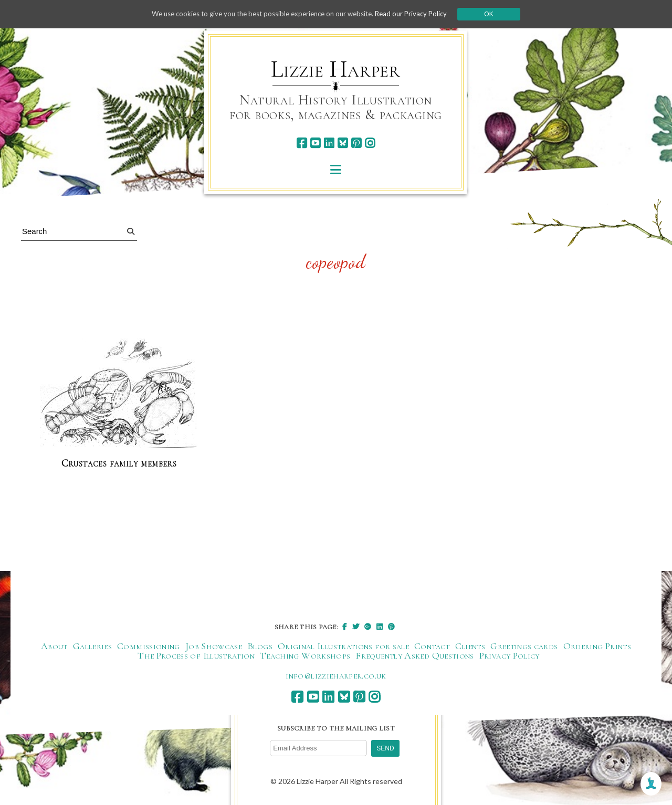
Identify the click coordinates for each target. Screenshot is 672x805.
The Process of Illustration (196, 656)
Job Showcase (214, 647)
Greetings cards (524, 647)
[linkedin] (329, 143)
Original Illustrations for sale (343, 647)
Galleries (92, 647)
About (54, 647)
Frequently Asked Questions (414, 656)
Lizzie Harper (336, 69)
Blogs (260, 647)
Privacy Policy (510, 656)
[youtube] (315, 143)
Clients (470, 647)
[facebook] (302, 143)
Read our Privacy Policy (420, 14)
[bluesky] (343, 143)
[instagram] (370, 143)
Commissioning (149, 647)
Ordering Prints (597, 647)
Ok (500, 14)
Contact (432, 647)
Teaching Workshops (305, 656)
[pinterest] (356, 143)
